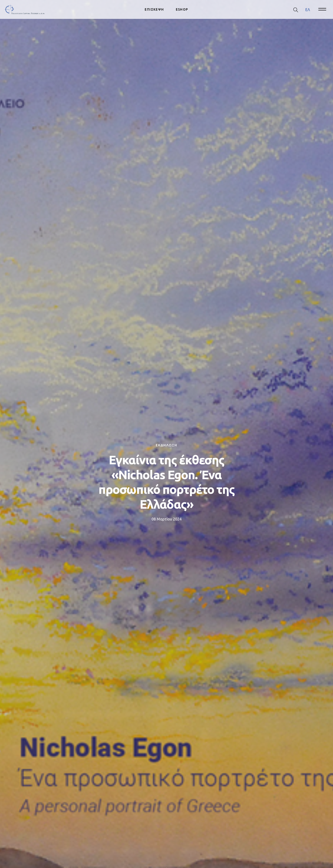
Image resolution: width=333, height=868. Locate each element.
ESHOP (182, 9)
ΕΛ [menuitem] (308, 9)
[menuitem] (308, 10)
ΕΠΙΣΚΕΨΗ (154, 9)
